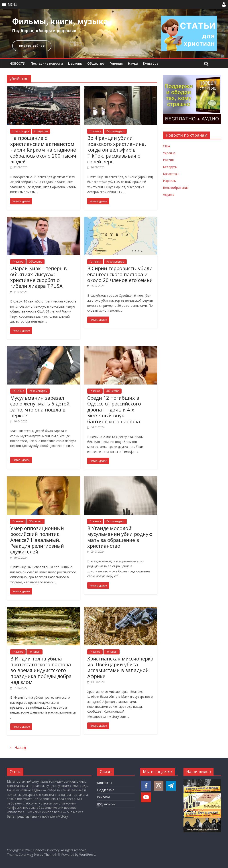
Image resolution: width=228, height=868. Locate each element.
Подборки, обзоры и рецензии (44, 31)
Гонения (116, 63)
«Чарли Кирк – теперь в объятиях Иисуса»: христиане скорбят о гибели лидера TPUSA (39, 277)
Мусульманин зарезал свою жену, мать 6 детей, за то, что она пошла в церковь (41, 406)
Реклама (104, 797)
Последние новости (47, 63)
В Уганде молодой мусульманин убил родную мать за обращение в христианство (120, 537)
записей (106, 804)
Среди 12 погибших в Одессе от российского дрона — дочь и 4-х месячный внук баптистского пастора (114, 409)
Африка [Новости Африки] (169, 194)
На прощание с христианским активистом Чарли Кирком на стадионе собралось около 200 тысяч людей (43, 150)
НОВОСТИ (17, 63)
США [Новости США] (167, 146)
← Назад (18, 747)
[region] (114, 33)
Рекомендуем (115, 131)
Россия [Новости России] (168, 160)
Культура (151, 63)
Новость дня (21, 131)
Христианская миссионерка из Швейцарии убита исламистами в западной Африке (120, 667)
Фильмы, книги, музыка (60, 22)
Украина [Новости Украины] (169, 153)
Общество (96, 63)
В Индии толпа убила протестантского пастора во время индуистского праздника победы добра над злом (41, 670)
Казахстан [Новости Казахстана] (171, 174)
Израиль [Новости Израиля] (169, 181)
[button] (12, 4)
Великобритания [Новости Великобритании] (176, 188)
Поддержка (106, 790)
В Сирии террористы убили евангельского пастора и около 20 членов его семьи (120, 274)
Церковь (75, 63)
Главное (18, 262)
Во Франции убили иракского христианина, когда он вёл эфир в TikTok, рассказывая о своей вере (117, 150)
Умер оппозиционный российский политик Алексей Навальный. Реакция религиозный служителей (37, 540)
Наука (133, 63)
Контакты (105, 783)
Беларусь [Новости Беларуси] (170, 167)
